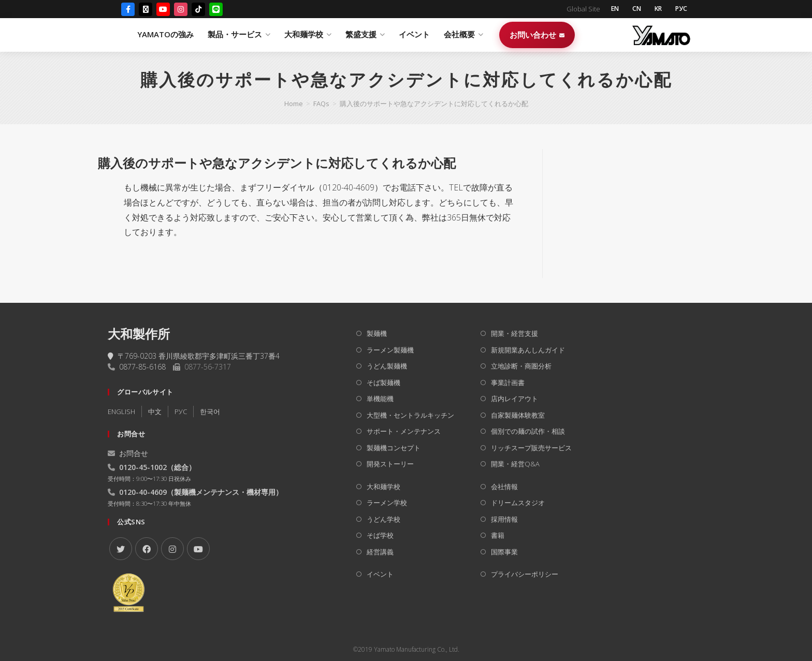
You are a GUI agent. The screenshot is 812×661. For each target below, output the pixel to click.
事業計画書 (508, 383)
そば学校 (380, 535)
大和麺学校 (383, 487)
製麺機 (377, 333)
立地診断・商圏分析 (521, 366)
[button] (311, 163)
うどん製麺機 (387, 366)
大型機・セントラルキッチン (410, 415)
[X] (121, 549)
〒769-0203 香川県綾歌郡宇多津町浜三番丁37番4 (194, 356)
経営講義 (380, 552)
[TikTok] (198, 10)
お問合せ (128, 453)
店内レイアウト (514, 399)
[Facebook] (128, 10)
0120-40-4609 (143, 492)
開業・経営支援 (514, 333)
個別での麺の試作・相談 (528, 431)
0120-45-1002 (143, 467)
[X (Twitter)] (146, 10)
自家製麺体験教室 (518, 415)
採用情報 (504, 519)
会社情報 (504, 487)
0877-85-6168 (142, 367)
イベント (530, 35)
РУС (680, 9)
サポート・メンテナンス (404, 431)
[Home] (294, 104)
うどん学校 (383, 519)
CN (632, 9)
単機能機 (380, 399)
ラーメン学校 (387, 503)
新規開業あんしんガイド (528, 350)
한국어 (210, 412)
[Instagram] (181, 10)
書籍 (498, 535)
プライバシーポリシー (525, 574)
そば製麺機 (383, 383)
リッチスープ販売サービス (531, 448)
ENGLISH (121, 412)
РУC (181, 412)
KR (656, 9)
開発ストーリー (390, 464)
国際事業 (504, 552)
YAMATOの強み (281, 35)
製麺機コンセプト (394, 448)
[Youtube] (198, 549)
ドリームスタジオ (518, 503)
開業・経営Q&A (515, 464)
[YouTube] (163, 10)
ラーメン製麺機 (390, 350)
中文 (155, 412)
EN (609, 9)
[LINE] (216, 10)
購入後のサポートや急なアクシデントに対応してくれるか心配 (434, 104)
